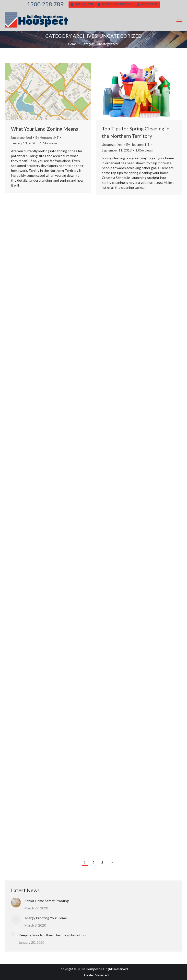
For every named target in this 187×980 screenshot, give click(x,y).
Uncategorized (21, 138)
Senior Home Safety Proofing (47, 901)
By (47, 138)
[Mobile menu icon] (179, 20)
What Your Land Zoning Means (45, 129)
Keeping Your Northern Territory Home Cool (53, 935)
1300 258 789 (45, 4)
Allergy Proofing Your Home (46, 918)
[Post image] (16, 903)
